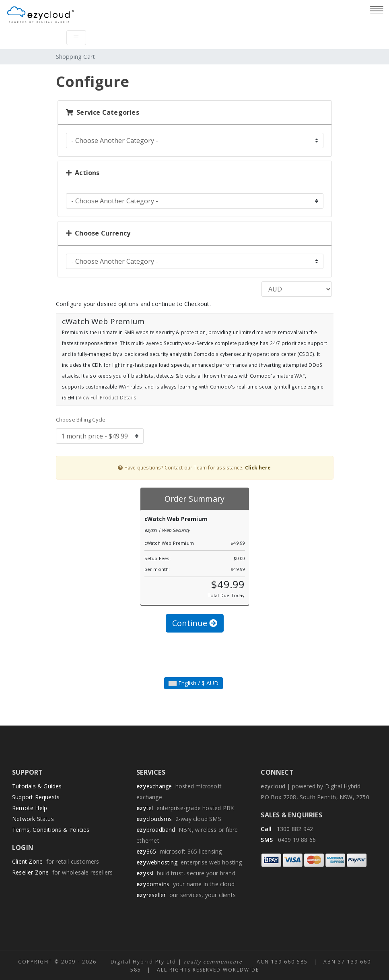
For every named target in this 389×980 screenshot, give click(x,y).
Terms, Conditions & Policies (51, 830)
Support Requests (36, 797)
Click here (258, 467)
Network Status (33, 819)
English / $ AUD (193, 683)
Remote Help (30, 808)
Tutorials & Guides (37, 786)
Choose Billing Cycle (81, 420)
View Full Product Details (107, 397)
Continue (195, 623)
